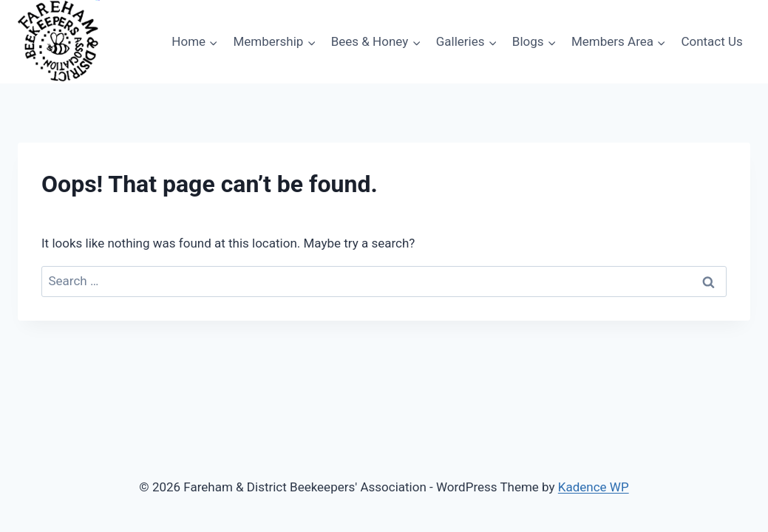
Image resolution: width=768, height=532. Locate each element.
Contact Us (711, 41)
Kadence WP (594, 487)
